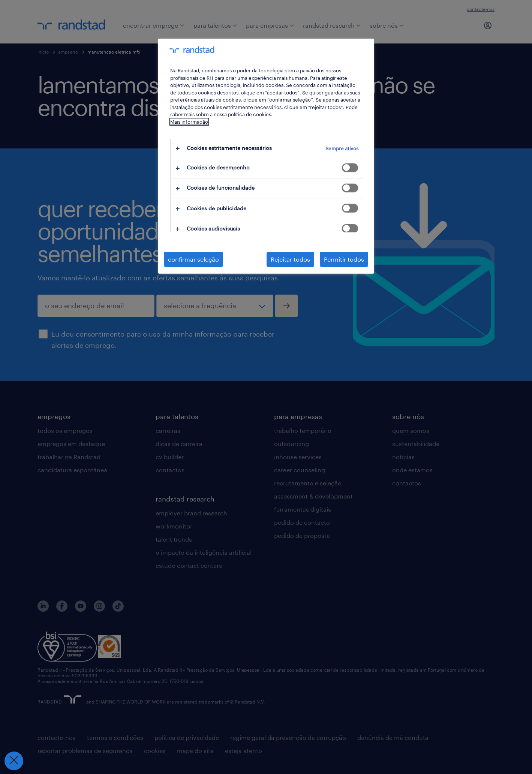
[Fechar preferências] (9, 761)
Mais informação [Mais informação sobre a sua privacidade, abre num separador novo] (189, 122)
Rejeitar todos (290, 259)
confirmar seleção (193, 259)
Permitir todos (344, 259)
